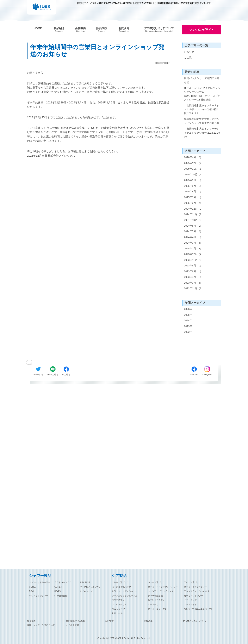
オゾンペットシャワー (40, 582)
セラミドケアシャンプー (196, 587)
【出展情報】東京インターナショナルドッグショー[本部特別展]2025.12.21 (202, 109)
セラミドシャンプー (193, 596)
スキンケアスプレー (157, 600)
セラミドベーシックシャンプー (163, 587)
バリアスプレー (119, 600)
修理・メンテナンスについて (41, 625)
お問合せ (109, 621)
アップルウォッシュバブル (125, 596)
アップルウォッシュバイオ (197, 591)
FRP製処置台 (61, 596)
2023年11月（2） (194, 260)
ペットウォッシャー (39, 596)
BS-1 (31, 591)
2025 (187, 315)
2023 (187, 326)
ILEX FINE (85, 582)
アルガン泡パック (192, 582)
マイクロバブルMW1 (90, 587)
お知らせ (189, 52)
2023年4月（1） (193, 277)
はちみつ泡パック (120, 582)
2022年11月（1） (194, 288)
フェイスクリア (119, 604)
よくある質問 (72, 625)
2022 (187, 332)
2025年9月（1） (193, 180)
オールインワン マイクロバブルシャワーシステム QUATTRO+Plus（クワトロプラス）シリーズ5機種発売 (202, 94)
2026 (187, 309)
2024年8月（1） (193, 226)
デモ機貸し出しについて (195, 621)
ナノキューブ (86, 591)
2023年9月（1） (193, 266)
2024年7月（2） (193, 231)
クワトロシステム (63, 582)
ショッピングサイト (201, 30)
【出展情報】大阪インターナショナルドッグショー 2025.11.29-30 (202, 133)
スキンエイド (190, 604)
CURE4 (58, 587)
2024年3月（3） (193, 243)
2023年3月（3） (193, 283)
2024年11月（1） (194, 214)
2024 (187, 320)
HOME (38, 28)
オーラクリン (154, 604)
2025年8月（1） (193, 186)
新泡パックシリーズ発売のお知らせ (202, 80)
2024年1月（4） (193, 249)
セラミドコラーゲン (157, 609)
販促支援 (148, 621)
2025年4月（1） (193, 191)
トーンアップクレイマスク (161, 591)
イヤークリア (190, 600)
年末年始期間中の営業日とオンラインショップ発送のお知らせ (202, 121)
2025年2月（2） (193, 203)
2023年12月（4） (194, 254)
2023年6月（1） (193, 271)
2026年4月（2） (193, 157)
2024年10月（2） (194, 220)
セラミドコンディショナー (125, 591)
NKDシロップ (118, 609)
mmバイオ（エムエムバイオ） (198, 609)
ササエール (117, 613)
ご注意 (188, 58)
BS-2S (58, 591)
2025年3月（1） (193, 197)
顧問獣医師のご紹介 (76, 621)
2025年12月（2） (194, 163)
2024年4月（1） (193, 237)
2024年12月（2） (194, 209)
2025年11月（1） (194, 169)
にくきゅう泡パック (121, 587)
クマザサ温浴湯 (155, 596)
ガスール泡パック (156, 582)
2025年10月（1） (194, 174)
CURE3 (33, 587)
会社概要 (31, 621)
